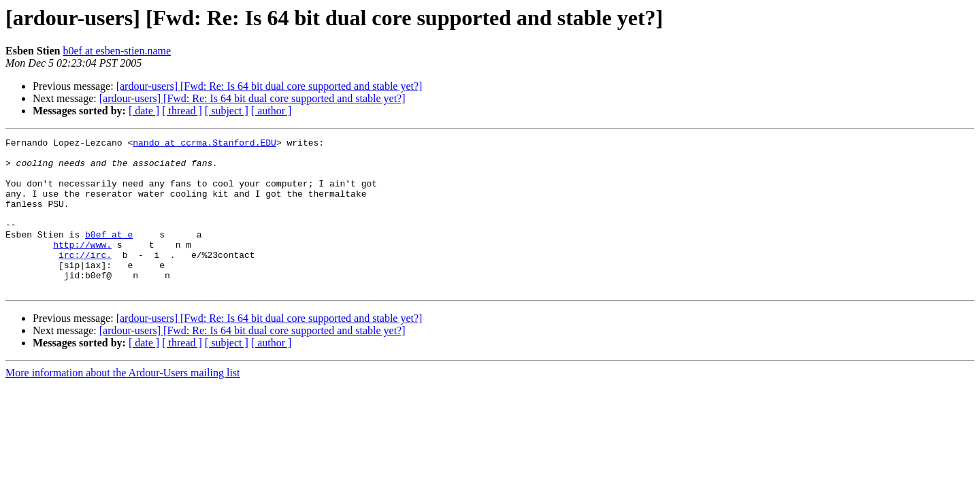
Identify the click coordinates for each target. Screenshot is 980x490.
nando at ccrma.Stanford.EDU (205, 144)
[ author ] (272, 111)
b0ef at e (109, 255)
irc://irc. (85, 279)
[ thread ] (182, 111)
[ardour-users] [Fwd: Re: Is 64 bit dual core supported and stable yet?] (269, 86)
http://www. (82, 267)
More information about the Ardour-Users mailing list (123, 403)
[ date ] (144, 111)
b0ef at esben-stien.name (117, 51)
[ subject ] (227, 111)
